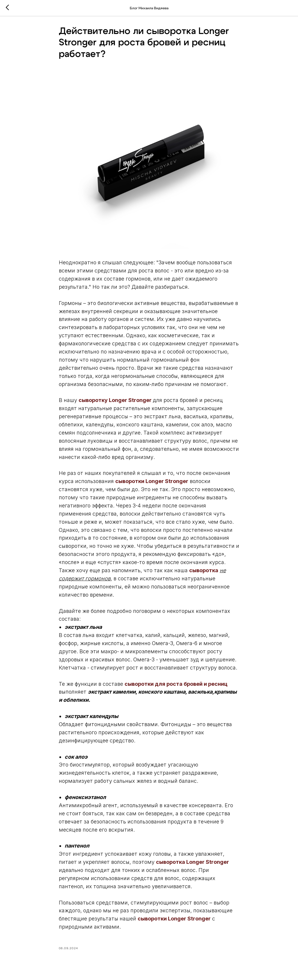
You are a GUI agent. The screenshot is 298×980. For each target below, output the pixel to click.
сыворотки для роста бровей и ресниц (176, 686)
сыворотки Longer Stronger (152, 483)
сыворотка (204, 572)
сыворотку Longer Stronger (115, 402)
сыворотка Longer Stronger (193, 864)
